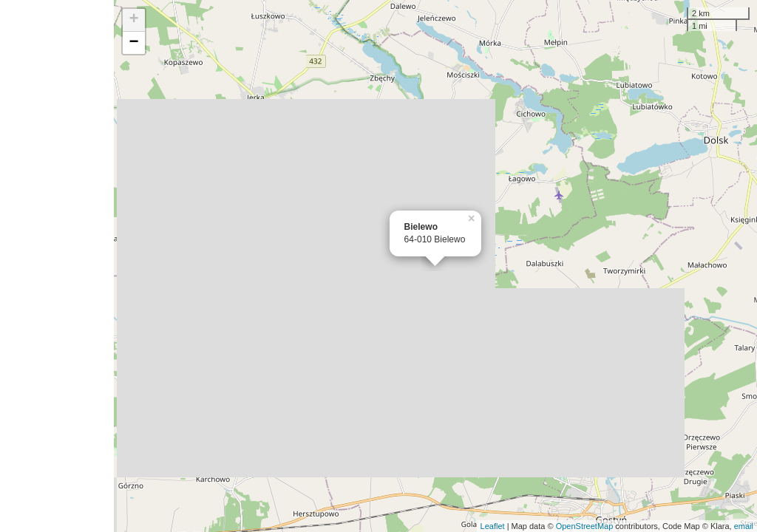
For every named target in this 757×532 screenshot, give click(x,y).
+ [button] (134, 20)
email (744, 526)
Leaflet (493, 526)
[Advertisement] (57, 266)
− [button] (134, 43)
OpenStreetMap (585, 526)
